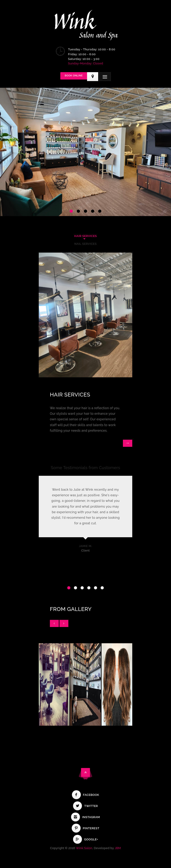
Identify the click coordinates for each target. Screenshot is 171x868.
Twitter (85, 806)
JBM (118, 848)
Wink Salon (84, 848)
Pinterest (85, 828)
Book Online (74, 76)
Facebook (86, 795)
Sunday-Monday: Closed (86, 63)
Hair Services (85, 236)
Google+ (86, 839)
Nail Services (85, 244)
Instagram (85, 817)
